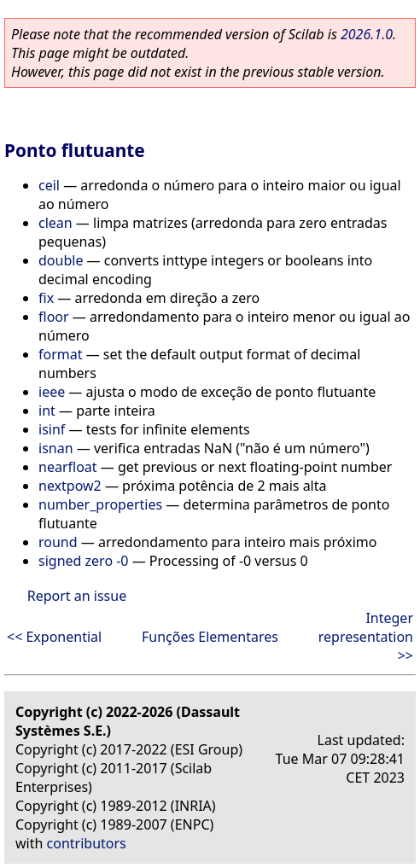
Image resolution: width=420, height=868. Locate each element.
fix (46, 298)
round (58, 542)
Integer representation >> (366, 637)
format (61, 354)
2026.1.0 (367, 34)
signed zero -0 (84, 561)
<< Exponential (54, 637)
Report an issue (77, 596)
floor (54, 317)
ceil (49, 185)
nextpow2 (70, 486)
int (47, 411)
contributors (87, 843)
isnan (56, 448)
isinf (52, 429)
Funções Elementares (210, 637)
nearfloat (68, 467)
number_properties (100, 504)
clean (55, 223)
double (61, 260)
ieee (52, 392)
